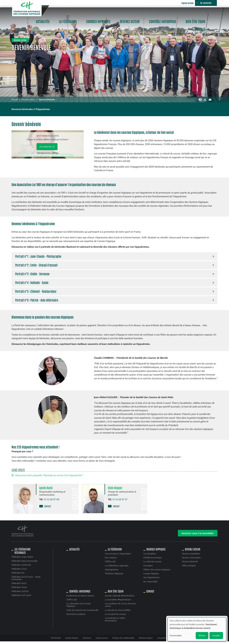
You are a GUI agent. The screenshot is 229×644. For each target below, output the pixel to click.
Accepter (216, 635)
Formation (148, 568)
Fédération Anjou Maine (23, 559)
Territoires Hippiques (114, 576)
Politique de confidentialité (123, 640)
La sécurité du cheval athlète (118, 612)
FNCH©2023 (56, 640)
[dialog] (197, 629)
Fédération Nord (20, 586)
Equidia (170, 3)
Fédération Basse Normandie (25, 563)
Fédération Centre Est (22, 567)
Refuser (202, 635)
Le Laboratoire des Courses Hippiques (79, 607)
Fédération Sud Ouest (22, 598)
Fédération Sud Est (21, 594)
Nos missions (111, 560)
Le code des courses (152, 564)
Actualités (68, 11)
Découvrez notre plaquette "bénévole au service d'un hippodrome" (50, 478)
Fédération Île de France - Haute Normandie (27, 580)
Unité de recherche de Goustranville (83, 612)
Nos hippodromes (151, 580)
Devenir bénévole (48, 102)
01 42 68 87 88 (52, 502)
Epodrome (87, 640)
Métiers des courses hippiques (157, 572)
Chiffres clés (110, 564)
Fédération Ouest (20, 590)
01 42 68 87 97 (120, 502)
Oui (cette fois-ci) (48, 149)
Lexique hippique (151, 576)
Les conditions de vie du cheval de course (120, 607)
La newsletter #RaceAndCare (118, 602)
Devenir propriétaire (191, 556)
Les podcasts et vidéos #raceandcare (115, 622)
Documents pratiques (76, 616)
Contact (209, 11)
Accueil (15, 102)
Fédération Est (19, 575)
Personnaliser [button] (176, 635)
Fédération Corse (20, 571)
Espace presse (187, 3)
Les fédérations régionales (117, 568)
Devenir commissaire (191, 560)
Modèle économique (152, 560)
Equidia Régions (72, 640)
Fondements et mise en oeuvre (80, 598)
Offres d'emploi (188, 568)
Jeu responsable (150, 584)
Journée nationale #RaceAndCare (120, 598)
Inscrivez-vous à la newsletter (197, 536)
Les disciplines (149, 556)
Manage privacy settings (48, 156)
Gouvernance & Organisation (118, 556)
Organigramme (112, 572)
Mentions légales (146, 640)
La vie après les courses (115, 616)
